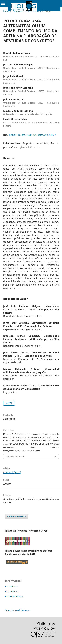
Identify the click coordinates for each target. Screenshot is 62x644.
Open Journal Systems (17, 610)
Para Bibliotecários (14, 596)
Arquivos (17, 11)
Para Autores (11, 591)
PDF (10, 403)
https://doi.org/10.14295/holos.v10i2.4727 (32, 135)
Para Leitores (11, 586)
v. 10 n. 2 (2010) (33, 11)
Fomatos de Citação (15, 457)
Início (6, 11)
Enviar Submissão (17, 516)
